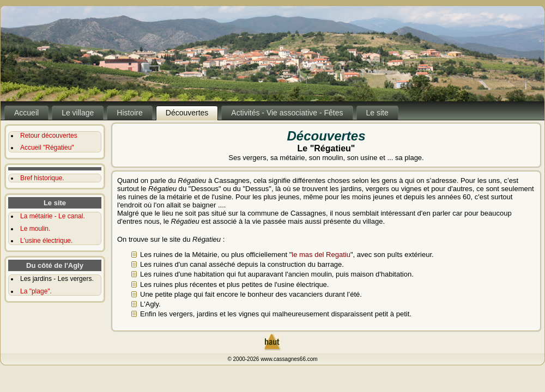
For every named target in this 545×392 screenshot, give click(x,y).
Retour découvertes (49, 136)
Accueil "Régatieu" (47, 148)
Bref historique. (42, 178)
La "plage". (36, 291)
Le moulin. (35, 229)
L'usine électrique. (46, 241)
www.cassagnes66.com (289, 359)
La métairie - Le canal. (53, 216)
